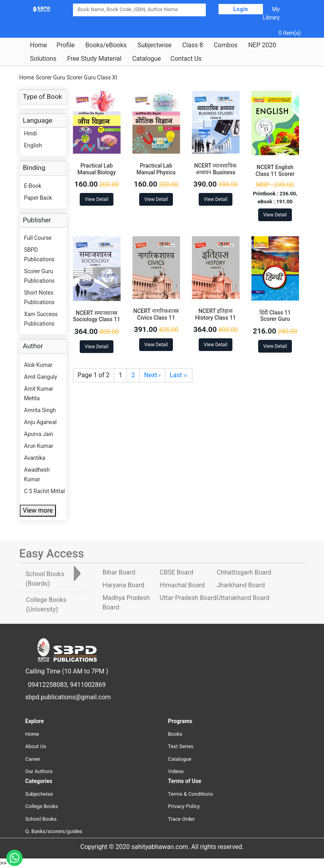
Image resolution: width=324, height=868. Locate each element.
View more (38, 510)
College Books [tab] (46, 605)
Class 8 (192, 45)
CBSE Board (177, 572)
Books (175, 734)
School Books (41, 819)
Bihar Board (119, 572)
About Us (36, 746)
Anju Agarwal (40, 422)
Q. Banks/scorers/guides (54, 831)
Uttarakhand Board (243, 598)
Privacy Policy (184, 806)
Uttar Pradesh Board (188, 598)
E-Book (33, 186)
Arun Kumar (39, 446)
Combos (226, 45)
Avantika (35, 458)
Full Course (38, 238)
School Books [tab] (45, 579)
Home (39, 45)
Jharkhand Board (241, 585)
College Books (42, 806)
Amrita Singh (40, 410)
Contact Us (186, 59)
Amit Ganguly (41, 377)
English (33, 145)
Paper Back (38, 198)
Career (33, 759)
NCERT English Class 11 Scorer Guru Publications (275, 174)
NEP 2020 (262, 45)
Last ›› (178, 375)
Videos (176, 771)
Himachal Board (182, 585)
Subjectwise (155, 45)
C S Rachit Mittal (45, 491)
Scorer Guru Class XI (92, 77)
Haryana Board (124, 585)
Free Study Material (94, 59)
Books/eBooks (106, 45)
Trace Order (181, 819)
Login (241, 9)
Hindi (31, 133)
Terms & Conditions (191, 794)
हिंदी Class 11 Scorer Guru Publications (275, 319)
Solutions (43, 59)
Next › (152, 375)
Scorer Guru (50, 77)
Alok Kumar (38, 365)
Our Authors (39, 771)
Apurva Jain (39, 434)
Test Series (181, 746)
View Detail (97, 199)
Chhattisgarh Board (244, 572)
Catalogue (146, 59)
